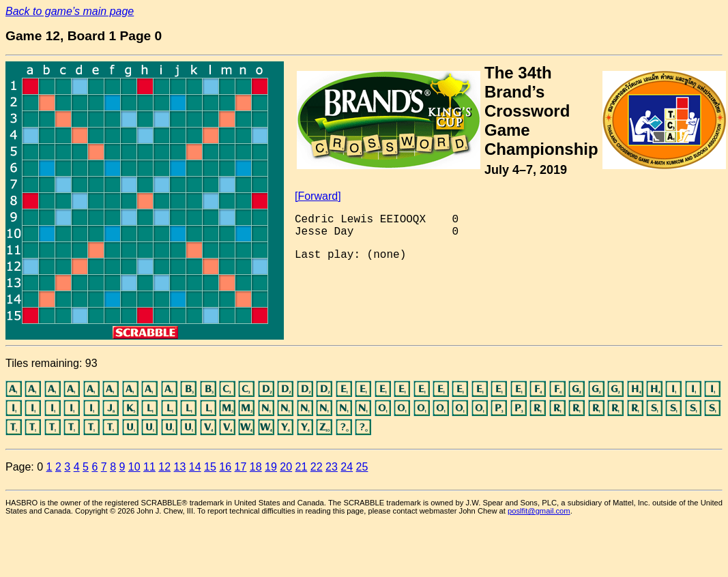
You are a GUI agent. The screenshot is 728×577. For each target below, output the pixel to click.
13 (180, 467)
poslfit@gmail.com (539, 511)
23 (332, 467)
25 (362, 467)
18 (256, 467)
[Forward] (318, 196)
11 (149, 467)
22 (317, 467)
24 (347, 467)
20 (286, 467)
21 (302, 467)
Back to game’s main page (70, 11)
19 (271, 467)
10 (134, 467)
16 (225, 467)
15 (210, 467)
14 (195, 467)
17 (241, 467)
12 (164, 467)
